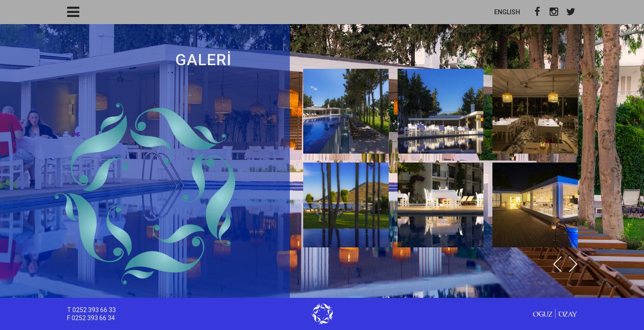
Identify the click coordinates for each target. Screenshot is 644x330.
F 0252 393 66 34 (91, 318)
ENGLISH (507, 12)
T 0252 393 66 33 (91, 310)
